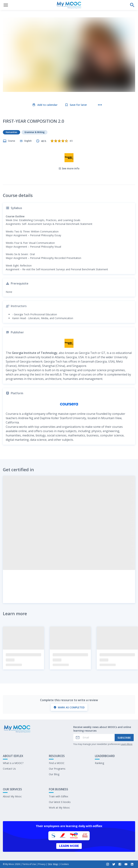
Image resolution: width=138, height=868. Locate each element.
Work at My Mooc (59, 808)
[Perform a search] (132, 5)
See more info (69, 168)
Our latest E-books (60, 802)
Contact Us (9, 769)
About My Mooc (12, 796)
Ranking (99, 763)
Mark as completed (69, 707)
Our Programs (57, 769)
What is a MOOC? (13, 763)
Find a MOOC (57, 763)
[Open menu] (6, 5)
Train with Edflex (58, 796)
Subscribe (124, 738)
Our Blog (54, 774)
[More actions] (100, 105)
